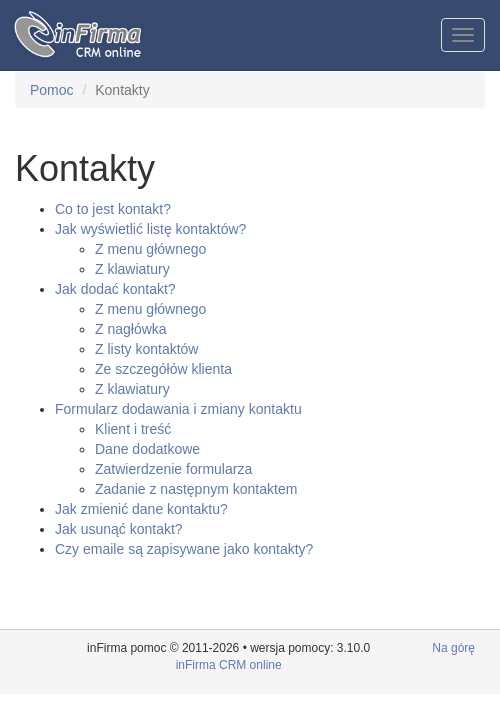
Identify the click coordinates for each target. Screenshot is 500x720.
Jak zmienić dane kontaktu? (141, 509)
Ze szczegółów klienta (163, 369)
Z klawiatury (132, 269)
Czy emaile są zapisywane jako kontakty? (184, 549)
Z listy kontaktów (146, 349)
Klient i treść (133, 429)
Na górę (453, 648)
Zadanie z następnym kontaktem (196, 489)
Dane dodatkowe (147, 449)
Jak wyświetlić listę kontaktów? (150, 229)
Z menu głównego (150, 249)
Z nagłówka (131, 329)
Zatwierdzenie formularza (173, 469)
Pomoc (52, 90)
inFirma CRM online (229, 665)
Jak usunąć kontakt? (119, 529)
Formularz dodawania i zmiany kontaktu (178, 409)
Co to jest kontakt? (113, 209)
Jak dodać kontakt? (115, 289)
